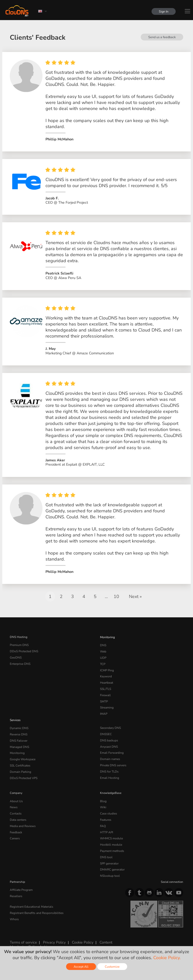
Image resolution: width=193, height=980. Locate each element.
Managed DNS (19, 745)
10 (116, 599)
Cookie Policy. (167, 958)
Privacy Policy (54, 936)
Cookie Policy (81, 936)
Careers (15, 834)
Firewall (105, 695)
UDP (103, 659)
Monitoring (107, 640)
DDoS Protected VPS (23, 775)
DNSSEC (106, 733)
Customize (112, 967)
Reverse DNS (19, 733)
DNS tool (106, 851)
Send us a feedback (162, 37)
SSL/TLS (106, 689)
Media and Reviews (23, 822)
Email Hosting (109, 775)
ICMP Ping (107, 671)
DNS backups (109, 739)
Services (15, 719)
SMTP (104, 701)
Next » (135, 599)
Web (103, 654)
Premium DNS (19, 647)
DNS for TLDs (109, 769)
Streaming (107, 707)
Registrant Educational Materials (31, 900)
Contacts (16, 810)
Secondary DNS (110, 727)
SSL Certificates (20, 763)
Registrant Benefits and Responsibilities (36, 905)
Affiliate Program (21, 883)
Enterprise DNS (20, 665)
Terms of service (23, 936)
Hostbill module (110, 840)
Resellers (16, 889)
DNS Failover (18, 739)
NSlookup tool (109, 869)
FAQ (103, 822)
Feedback (16, 828)
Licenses (51, 940)
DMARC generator (112, 863)
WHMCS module (111, 834)
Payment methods (112, 846)
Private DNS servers (113, 763)
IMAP (104, 713)
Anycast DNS (109, 745)
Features (106, 815)
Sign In (163, 11)
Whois (14, 911)
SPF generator (109, 857)
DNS (103, 647)
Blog (103, 798)
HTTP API (106, 828)
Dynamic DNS (19, 727)
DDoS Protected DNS (24, 654)
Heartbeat (107, 683)
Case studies (108, 810)
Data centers (18, 815)
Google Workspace (22, 757)
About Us (16, 798)
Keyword (106, 677)
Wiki (103, 804)
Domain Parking (20, 769)
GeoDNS (15, 659)
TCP (103, 665)
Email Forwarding (112, 751)
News (14, 804)
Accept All (81, 967)
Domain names (110, 757)
